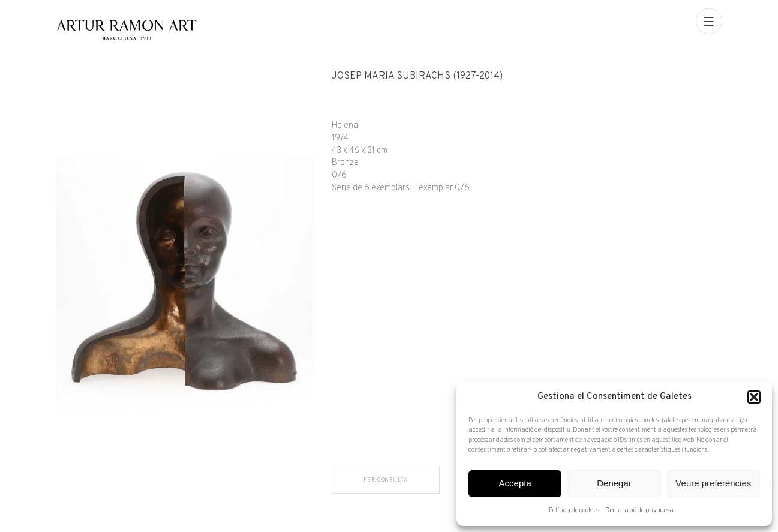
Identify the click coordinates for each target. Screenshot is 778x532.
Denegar (614, 483)
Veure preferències (713, 483)
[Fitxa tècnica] (527, 133)
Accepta (515, 483)
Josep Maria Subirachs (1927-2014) (417, 76)
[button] (754, 397)
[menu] (709, 22)
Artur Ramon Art (126, 30)
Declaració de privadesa (639, 510)
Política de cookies (574, 510)
